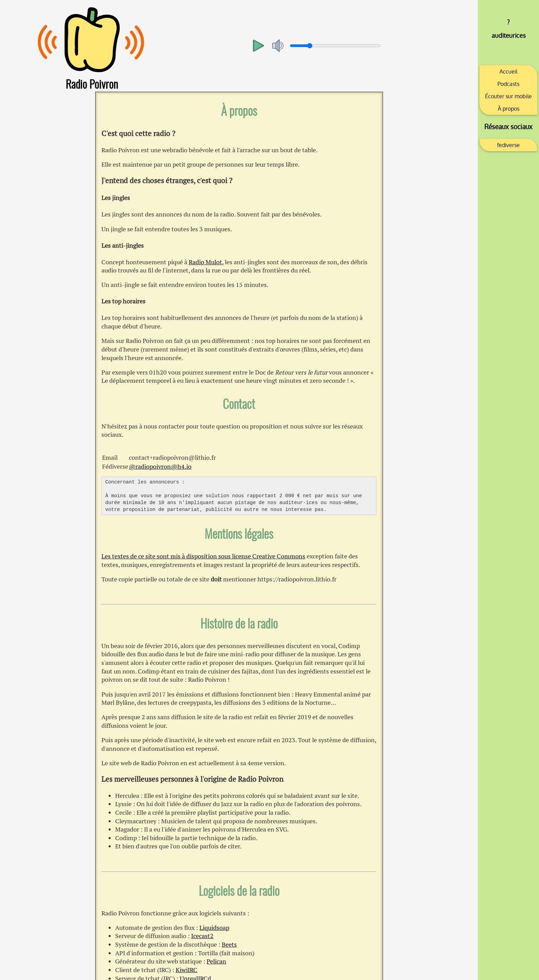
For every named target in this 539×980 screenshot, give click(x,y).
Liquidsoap (214, 928)
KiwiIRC (186, 970)
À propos (509, 109)
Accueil (508, 71)
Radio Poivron (92, 84)
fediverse (508, 145)
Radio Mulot (205, 262)
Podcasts (508, 84)
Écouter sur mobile (508, 96)
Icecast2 (202, 936)
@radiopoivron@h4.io (160, 466)
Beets (229, 944)
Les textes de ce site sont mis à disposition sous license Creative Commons (203, 556)
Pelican (216, 961)
